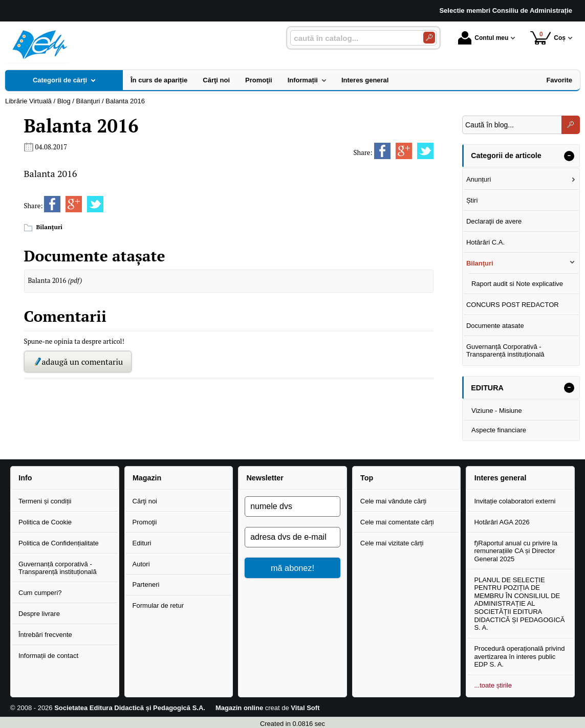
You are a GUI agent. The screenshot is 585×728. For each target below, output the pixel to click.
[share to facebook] (382, 151)
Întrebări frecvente (45, 635)
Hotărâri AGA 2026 (502, 522)
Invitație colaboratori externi (515, 501)
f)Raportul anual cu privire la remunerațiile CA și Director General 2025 (516, 551)
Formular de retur (158, 605)
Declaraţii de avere (494, 221)
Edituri (142, 543)
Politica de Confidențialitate (59, 543)
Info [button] (25, 478)
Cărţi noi (145, 501)
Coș (548, 38)
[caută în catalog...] (353, 38)
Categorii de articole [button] (506, 156)
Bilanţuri (50, 227)
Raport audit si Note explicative (517, 284)
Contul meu (483, 38)
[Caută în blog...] (512, 125)
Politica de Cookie (45, 522)
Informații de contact (48, 656)
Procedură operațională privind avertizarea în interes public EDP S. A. (519, 656)
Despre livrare (39, 614)
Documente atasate (495, 326)
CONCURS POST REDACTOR (513, 305)
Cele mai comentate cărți (397, 522)
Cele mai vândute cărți (393, 501)
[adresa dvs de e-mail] (292, 537)
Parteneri (146, 584)
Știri (472, 200)
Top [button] (367, 478)
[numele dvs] (292, 506)
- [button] (569, 156)
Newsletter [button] (265, 478)
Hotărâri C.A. (485, 242)
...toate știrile (493, 685)
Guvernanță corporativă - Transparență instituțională (58, 568)
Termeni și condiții (45, 501)
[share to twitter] (425, 151)
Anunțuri (479, 179)
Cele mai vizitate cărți (392, 543)
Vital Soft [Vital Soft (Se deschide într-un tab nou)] (305, 708)
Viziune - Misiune (497, 411)
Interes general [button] (501, 478)
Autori (141, 564)
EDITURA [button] (487, 388)
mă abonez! (292, 568)
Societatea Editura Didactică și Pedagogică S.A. (130, 708)
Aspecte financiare (499, 430)
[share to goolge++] (404, 151)
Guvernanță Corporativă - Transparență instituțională (505, 351)
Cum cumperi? (40, 593)
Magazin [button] (147, 478)
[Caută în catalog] (429, 38)
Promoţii (145, 522)
